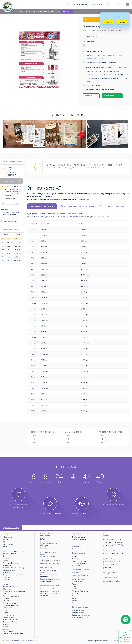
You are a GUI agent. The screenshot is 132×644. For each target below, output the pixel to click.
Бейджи (43, 539)
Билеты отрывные (9, 544)
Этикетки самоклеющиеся (13, 634)
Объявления (7, 589)
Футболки (75, 594)
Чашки (74, 598)
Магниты (6, 580)
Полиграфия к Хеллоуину (50, 591)
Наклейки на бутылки (11, 587)
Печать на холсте (78, 542)
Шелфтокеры (8, 631)
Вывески (75, 559)
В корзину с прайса (112, 96)
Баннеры (75, 556)
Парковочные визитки (11, 596)
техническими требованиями (72, 217)
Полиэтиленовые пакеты (49, 579)
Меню (5, 582)
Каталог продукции (31, 11)
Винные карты (54, 11)
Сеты (5, 610)
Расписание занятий (10, 605)
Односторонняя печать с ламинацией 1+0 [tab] (80, 206)
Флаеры (6, 624)
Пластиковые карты (10, 603)
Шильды (75, 601)
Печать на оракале (79, 539)
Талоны (6, 613)
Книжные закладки (10, 570)
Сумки (74, 589)
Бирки (5, 547)
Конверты (6, 572)
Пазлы (74, 584)
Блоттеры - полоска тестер (13, 551)
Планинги (6, 601)
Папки (5, 594)
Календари (7, 565)
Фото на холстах (78, 613)
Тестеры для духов (10, 615)
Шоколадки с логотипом (50, 563)
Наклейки (6, 584)
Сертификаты (8, 608)
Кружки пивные (77, 582)
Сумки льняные (46, 581)
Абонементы (8, 537)
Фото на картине (78, 610)
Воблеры (6, 558)
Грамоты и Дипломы (10, 563)
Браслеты (44, 541)
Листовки (6, 577)
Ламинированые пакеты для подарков (49, 576)
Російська (122, 22)
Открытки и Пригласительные (14, 591)
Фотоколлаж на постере (81, 615)
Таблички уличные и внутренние (79, 564)
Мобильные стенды (79, 561)
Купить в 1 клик (91, 96)
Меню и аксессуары (48, 557)
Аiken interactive (118, 641)
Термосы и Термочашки (81, 591)
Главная (21, 11)
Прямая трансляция (11, 528)
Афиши (5, 542)
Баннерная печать (78, 537)
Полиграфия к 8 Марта (49, 589)
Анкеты (6, 539)
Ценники (6, 629)
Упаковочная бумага (10, 620)
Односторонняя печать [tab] (42, 206)
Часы (74, 596)
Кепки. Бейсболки (78, 579)
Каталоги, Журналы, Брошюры (14, 568)
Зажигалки (76, 573)
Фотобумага (76, 547)
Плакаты (6, 598)
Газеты (5, 561)
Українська (108, 22)
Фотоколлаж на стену (80, 617)
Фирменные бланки (10, 622)
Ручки (74, 586)
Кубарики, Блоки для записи (13, 575)
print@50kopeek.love (80, 4)
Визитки (6, 556)
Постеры (75, 544)
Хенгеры (6, 627)
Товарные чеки (8, 617)
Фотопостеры (77, 549)
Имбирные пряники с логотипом (48, 549)
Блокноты (6, 549)
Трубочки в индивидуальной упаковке (50, 560)
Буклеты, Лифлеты (10, 554)
